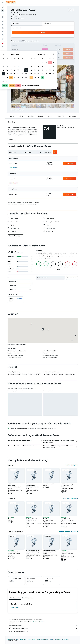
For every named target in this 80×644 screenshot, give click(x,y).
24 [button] (19, 53)
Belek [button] (10, 519)
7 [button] (34, 42)
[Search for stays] (3, 10)
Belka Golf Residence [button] (14, 552)
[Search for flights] (3, 7)
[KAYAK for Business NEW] (3, 35)
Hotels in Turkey (32, 639)
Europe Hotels (23, 639)
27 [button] (30, 53)
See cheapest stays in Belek (70, 498)
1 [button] (37, 38)
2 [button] (15, 42)
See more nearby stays (72, 465)
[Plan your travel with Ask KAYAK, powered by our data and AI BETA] (3, 21)
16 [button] (15, 49)
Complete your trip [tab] (15, 598)
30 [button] (15, 57)
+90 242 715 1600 (16, 16)
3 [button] (19, 42)
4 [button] (22, 42)
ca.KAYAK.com (11, 639)
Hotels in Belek (15, 607)
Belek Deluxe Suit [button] (65, 519)
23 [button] (15, 53)
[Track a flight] (3, 28)
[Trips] (3, 39)
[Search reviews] (52, 278)
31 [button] (19, 57)
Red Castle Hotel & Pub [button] (32, 519)
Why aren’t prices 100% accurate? (43, 631)
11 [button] (22, 46)
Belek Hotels (65, 639)
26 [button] (26, 53)
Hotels (17, 639)
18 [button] (22, 49)
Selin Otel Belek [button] (47, 519)
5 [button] (26, 42)
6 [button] (30, 42)
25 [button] (22, 53)
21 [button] (34, 49)
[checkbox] (16, 300)
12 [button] (26, 46)
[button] (3, 2)
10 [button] (19, 46)
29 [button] (37, 53)
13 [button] (30, 46)
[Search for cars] (3, 14)
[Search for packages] (3, 17)
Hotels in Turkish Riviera (55, 639)
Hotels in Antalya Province (43, 639)
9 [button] (15, 46)
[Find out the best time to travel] (3, 31)
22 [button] (37, 49)
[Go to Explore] (3, 25)
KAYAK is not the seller (43, 626)
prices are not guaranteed (39, 621)
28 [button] (34, 53)
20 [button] (30, 49)
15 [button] (37, 46)
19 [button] (26, 49)
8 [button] (37, 42)
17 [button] (19, 49)
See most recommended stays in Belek (68, 532)
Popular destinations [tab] (28, 598)
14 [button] (34, 46)
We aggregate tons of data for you (43, 628)
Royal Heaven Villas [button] (48, 484)
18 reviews (21, 18)
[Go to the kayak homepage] (11, 2)
